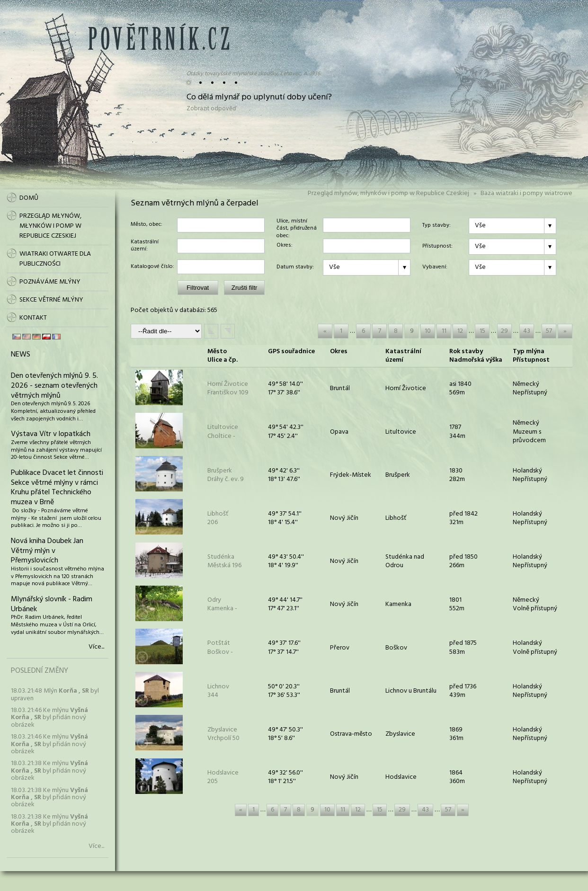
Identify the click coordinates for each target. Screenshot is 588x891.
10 (428, 331)
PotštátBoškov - (220, 647)
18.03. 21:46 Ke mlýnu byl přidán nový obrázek (49, 718)
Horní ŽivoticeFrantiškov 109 (228, 388)
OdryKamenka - (222, 604)
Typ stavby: (437, 226)
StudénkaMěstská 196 (224, 561)
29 (504, 331)
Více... (96, 647)
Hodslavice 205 (223, 777)
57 (549, 331)
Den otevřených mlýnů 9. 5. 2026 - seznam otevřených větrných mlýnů (54, 386)
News (21, 355)
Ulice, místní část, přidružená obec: (297, 225)
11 (444, 331)
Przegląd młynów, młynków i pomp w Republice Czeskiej (388, 193)
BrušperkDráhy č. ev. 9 (226, 475)
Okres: (285, 246)
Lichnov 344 (218, 691)
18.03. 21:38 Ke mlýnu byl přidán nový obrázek (49, 771)
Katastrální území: (145, 246)
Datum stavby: (295, 267)
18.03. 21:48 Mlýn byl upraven (55, 695)
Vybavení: (435, 267)
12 (460, 331)
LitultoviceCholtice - (223, 432)
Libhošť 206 (218, 518)
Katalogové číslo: (152, 267)
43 (527, 331)
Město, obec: (147, 225)
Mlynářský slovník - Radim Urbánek (52, 604)
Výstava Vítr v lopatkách (51, 434)
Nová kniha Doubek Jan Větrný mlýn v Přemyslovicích (47, 551)
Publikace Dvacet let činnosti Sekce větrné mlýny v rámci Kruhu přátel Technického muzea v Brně (57, 488)
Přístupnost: (437, 247)
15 (482, 331)
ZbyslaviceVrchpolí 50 (223, 734)
